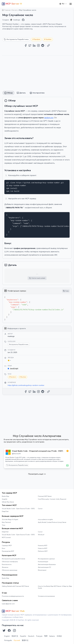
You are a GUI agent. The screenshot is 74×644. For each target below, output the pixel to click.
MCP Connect (6, 537)
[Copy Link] (48, 45)
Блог (4, 548)
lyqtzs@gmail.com (8, 604)
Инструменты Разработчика (17, 465)
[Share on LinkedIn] (34, 45)
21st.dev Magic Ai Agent (10, 519)
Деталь (21, 93)
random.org (49, 118)
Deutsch (31, 636)
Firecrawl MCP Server (45, 496)
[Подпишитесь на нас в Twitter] (4, 631)
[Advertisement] (37, 72)
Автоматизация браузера (47, 564)
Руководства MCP (8, 551)
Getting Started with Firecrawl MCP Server (15, 586)
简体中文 (15, 636)
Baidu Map (5, 496)
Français (39, 636)
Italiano (52, 636)
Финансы (5, 567)
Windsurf (41, 535)
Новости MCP (43, 548)
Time (3, 525)
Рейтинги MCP (43, 551)
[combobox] (63, 4)
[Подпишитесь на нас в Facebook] (9, 631)
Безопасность (7, 564)
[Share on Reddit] (43, 45)
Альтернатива (37, 93)
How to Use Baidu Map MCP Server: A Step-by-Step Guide (55, 587)
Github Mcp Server (8, 502)
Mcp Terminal (6, 522)
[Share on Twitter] (30, 45)
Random (37, 39)
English (7, 636)
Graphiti (5, 499)
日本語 (59, 636)
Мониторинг (42, 570)
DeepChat (5, 511)
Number (48, 39)
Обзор (8, 93)
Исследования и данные (46, 559)
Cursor (40, 509)
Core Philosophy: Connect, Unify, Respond (52, 499)
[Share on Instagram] (38, 45)
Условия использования (46, 596)
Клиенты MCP (43, 546)
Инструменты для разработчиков (13, 559)
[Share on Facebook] (26, 45)
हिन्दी (46, 636)
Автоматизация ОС (45, 567)
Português (8, 640)
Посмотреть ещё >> (37, 474)
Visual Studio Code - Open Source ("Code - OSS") (18, 509)
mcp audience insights (45, 519)
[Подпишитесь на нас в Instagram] (14, 631)
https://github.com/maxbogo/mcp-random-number (26, 385)
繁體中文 (25, 640)
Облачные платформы (10, 562)
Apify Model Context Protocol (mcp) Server (52, 522)
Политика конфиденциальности (13, 596)
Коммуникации (43, 562)
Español (23, 636)
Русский (17, 640)
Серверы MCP (7, 546)
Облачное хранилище (10, 570)
